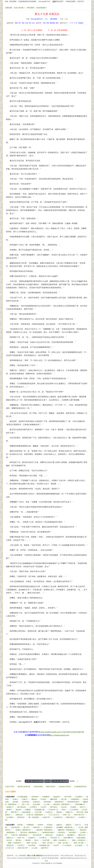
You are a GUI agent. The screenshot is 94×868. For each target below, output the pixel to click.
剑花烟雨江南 (40, 810)
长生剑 (64, 807)
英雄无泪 (19, 815)
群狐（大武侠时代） (79, 840)
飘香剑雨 (54, 799)
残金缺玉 (57, 797)
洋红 (20, 23)
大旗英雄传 (75, 799)
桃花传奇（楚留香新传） (62, 804)
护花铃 (43, 799)
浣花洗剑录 (15, 827)
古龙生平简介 (10, 787)
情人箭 (64, 799)
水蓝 (26, 23)
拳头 (64, 810)
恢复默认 (81, 23)
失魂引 (15, 799)
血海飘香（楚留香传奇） (65, 827)
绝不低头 (54, 807)
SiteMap (59, 863)
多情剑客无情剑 (73, 802)
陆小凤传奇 (22, 807)
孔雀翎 (73, 807)
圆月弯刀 (15, 812)
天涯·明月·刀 (53, 810)
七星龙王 (49, 812)
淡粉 (23, 23)
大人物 (47, 804)
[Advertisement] (47, 759)
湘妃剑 (34, 799)
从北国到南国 (22, 797)
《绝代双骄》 (54, 19)
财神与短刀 (70, 817)
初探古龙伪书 (51, 787)
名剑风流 (25, 802)
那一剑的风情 (34, 817)
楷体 (57, 23)
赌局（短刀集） (33, 843)
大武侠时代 (58, 817)
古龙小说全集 (19, 8)
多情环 (9, 810)
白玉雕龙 (10, 817)
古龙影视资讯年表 (80, 787)
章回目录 (48, 781)
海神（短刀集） (79, 843)
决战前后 (60, 835)
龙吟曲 (15, 802)
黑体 (48, 23)
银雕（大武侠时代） (15, 843)
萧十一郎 (25, 804)
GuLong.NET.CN (44, 1)
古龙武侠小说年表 (65, 787)
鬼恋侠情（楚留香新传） (45, 830)
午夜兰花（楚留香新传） (36, 815)
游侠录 (40, 825)
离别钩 (59, 812)
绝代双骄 (47, 802)
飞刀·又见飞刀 (54, 815)
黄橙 (16, 23)
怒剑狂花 (21, 817)
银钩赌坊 (71, 835)
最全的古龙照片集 (24, 787)
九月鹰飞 (33, 807)
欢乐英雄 (36, 804)
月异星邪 (79, 797)
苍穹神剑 (35, 797)
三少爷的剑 (74, 810)
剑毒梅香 (46, 797)
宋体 (44, 23)
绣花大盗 (49, 835)
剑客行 (25, 799)
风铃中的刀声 (79, 815)
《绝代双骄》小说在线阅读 (36, 8)
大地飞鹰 (38, 812)
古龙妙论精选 (38, 787)
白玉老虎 (79, 845)
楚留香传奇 (59, 802)
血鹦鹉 (28, 810)
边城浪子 (10, 807)
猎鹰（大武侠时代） (61, 840)
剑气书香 (68, 797)
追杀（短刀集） (64, 843)
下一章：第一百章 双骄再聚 (58, 30)
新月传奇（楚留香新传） (29, 832)
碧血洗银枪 (26, 812)
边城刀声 (46, 817)
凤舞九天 (69, 812)
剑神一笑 (67, 815)
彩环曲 (20, 825)
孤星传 (69, 825)
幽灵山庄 (82, 835)
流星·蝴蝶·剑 (80, 804)
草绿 (30, 23)
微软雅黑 (52, 23)
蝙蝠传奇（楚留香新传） (67, 830)
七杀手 (43, 807)
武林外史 (36, 802)
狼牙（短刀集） (48, 843)
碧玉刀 (83, 807)
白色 (33, 23)
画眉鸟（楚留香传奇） (24, 830)
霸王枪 (18, 810)
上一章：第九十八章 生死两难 (32, 30)
